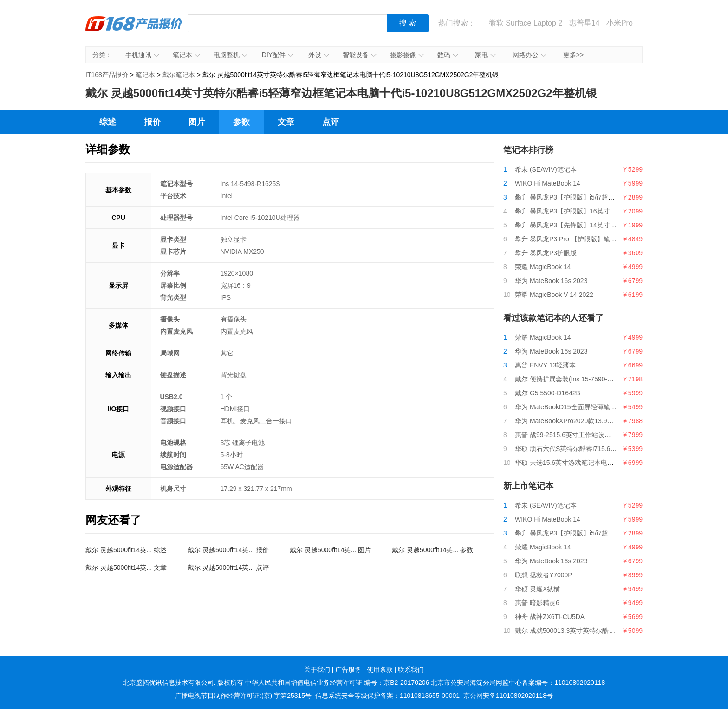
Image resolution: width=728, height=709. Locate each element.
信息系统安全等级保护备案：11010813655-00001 (387, 696)
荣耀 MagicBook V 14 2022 (554, 295)
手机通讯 (142, 55)
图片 (197, 122)
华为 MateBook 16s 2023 (551, 281)
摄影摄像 (407, 55)
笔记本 (186, 55)
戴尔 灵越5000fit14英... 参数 (432, 550)
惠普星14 (585, 23)
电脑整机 (231, 55)
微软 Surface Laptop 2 (526, 23)
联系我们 (411, 670)
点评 (331, 122)
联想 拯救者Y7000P (544, 575)
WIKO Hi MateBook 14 (548, 183)
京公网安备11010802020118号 (508, 696)
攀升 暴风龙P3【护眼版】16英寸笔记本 (572, 211)
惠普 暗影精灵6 (537, 603)
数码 (448, 55)
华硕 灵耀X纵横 (537, 589)
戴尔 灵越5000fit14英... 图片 (330, 550)
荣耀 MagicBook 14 (543, 267)
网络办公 (530, 55)
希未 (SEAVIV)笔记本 (546, 169)
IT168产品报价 (134, 30)
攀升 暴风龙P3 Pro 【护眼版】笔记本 (569, 239)
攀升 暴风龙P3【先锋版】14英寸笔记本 (572, 225)
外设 (319, 55)
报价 (152, 122)
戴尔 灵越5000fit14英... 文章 (126, 567)
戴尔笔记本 (179, 75)
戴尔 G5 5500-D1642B (548, 393)
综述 (108, 122)
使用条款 (380, 670)
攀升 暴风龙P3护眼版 (546, 253)
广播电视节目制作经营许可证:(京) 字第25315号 (243, 696)
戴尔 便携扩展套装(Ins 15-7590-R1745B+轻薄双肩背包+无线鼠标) (610, 379)
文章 (286, 122)
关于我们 (317, 670)
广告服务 (348, 670)
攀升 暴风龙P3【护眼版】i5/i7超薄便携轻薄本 (581, 197)
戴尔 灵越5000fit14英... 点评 (228, 567)
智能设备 (360, 55)
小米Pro (620, 23)
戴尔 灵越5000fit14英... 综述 (126, 550)
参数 (241, 122)
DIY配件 (278, 55)
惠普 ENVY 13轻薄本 (545, 365)
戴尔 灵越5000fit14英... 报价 (228, 550)
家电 (485, 55)
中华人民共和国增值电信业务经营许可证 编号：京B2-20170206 (337, 683)
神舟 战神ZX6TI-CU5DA (550, 617)
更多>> (573, 55)
